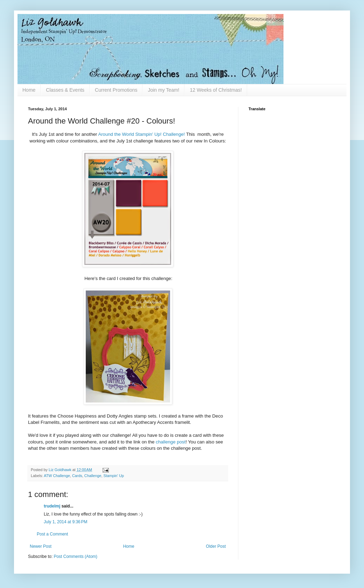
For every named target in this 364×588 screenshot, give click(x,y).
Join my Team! (163, 90)
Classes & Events (65, 90)
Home (29, 90)
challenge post (171, 442)
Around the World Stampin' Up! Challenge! (141, 134)
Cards (77, 476)
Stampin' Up (113, 476)
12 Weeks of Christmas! (216, 90)
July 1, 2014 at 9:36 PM (65, 522)
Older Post (216, 546)
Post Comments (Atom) (75, 556)
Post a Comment (52, 534)
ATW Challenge (57, 476)
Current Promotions (116, 90)
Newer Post (41, 546)
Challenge (93, 476)
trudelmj (52, 506)
